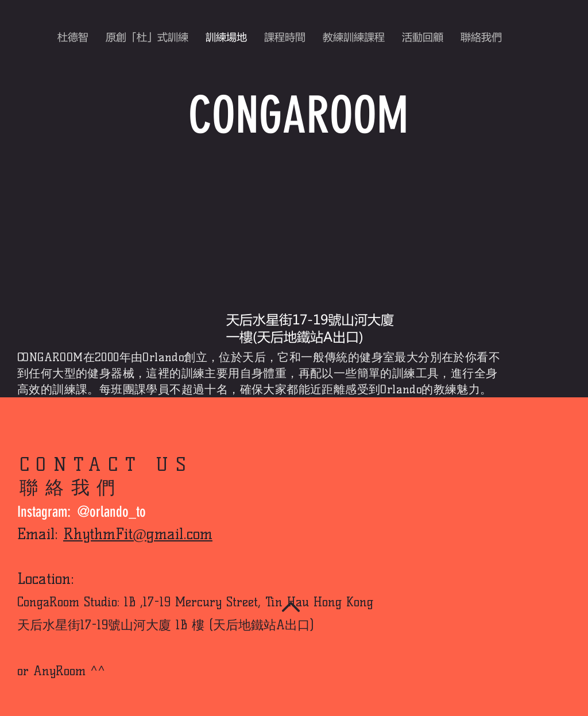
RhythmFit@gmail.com (138, 534)
